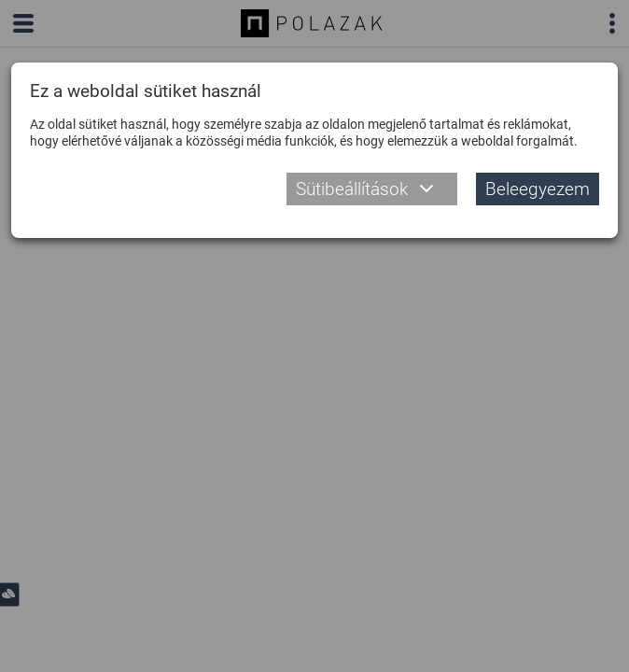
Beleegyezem (538, 189)
